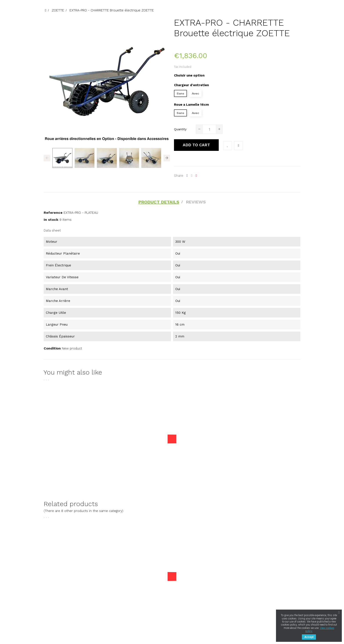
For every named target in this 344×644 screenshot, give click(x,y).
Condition (52, 348)
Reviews (196, 202)
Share (187, 176)
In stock (51, 220)
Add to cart (196, 145)
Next (167, 158)
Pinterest (196, 176)
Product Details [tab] (159, 202)
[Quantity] (209, 129)
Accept (309, 637)
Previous (47, 158)
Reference (53, 213)
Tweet (192, 176)
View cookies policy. (320, 630)
